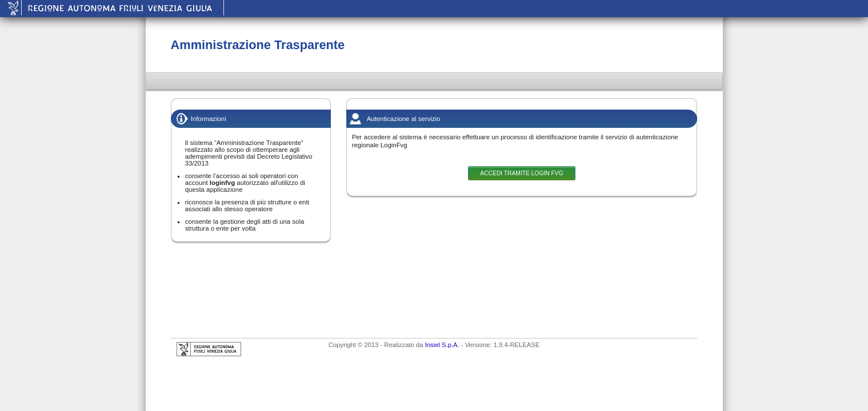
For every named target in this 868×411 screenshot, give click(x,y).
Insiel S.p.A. (442, 345)
